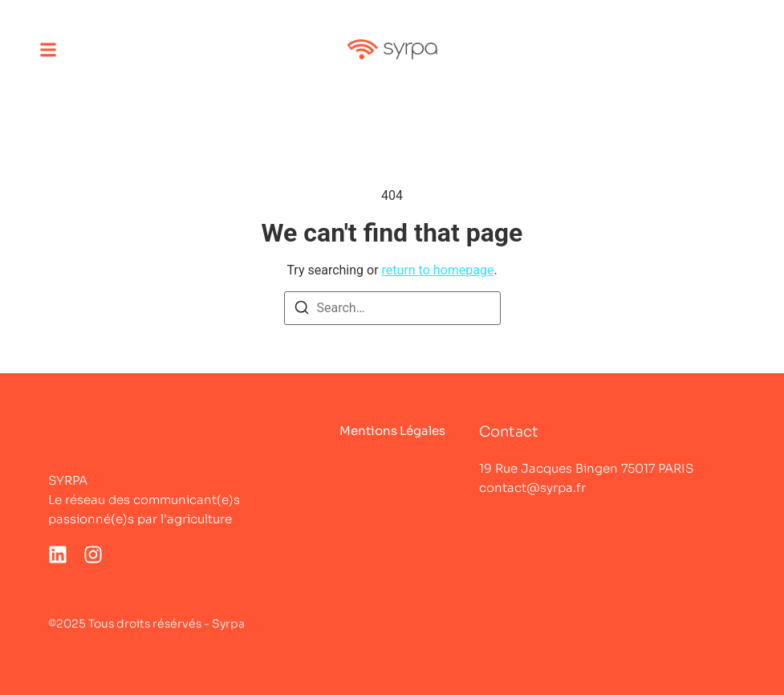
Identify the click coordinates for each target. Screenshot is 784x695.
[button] (48, 50)
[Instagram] (93, 555)
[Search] (302, 310)
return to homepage (438, 270)
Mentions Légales (392, 431)
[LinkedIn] (58, 555)
